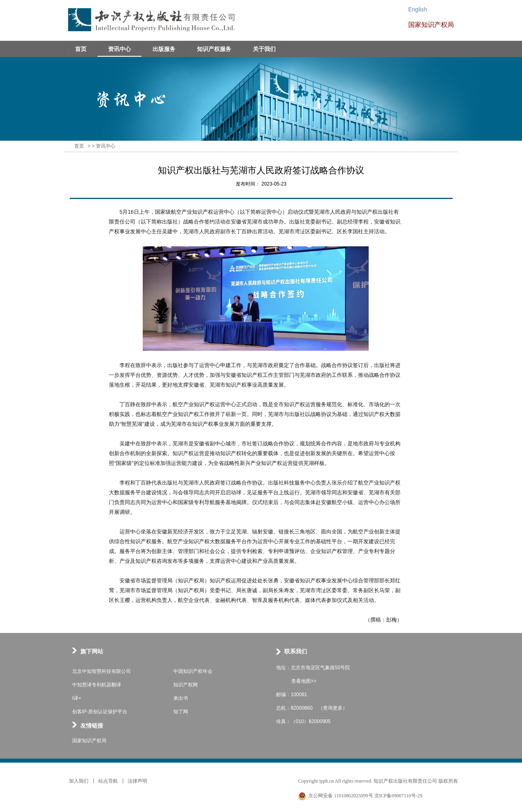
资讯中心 (106, 146)
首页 (79, 146)
